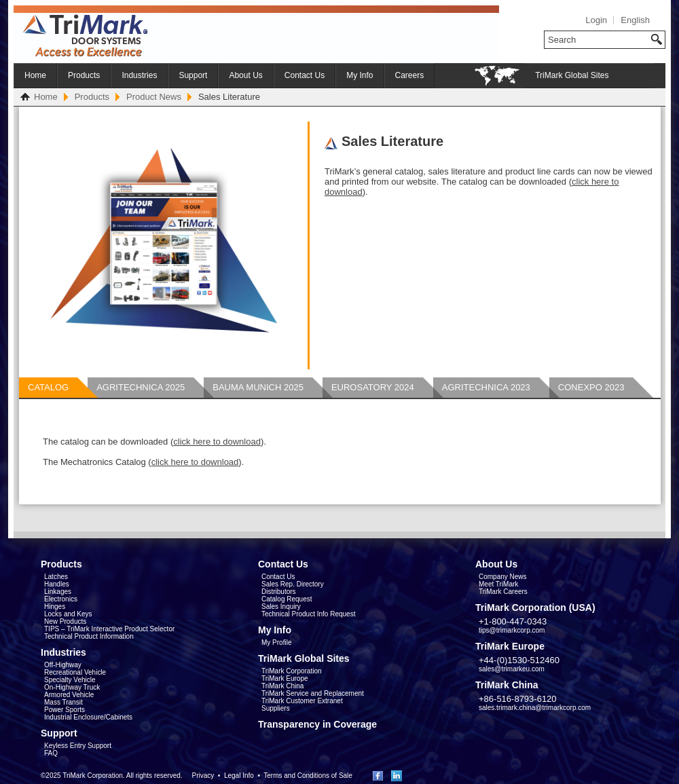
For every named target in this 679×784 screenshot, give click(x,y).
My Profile (276, 642)
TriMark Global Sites (572, 75)
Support (193, 75)
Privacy (203, 776)
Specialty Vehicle (70, 680)
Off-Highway (63, 665)
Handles (57, 584)
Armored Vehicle (69, 695)
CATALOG (48, 387)
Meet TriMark (498, 584)
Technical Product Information (89, 636)
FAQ (51, 753)
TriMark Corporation (292, 671)
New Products (65, 621)
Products (84, 75)
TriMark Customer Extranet (302, 701)
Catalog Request (287, 599)
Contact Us (305, 75)
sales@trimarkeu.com (512, 669)
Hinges (55, 606)
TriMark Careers (503, 592)
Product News (154, 97)
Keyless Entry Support (78, 746)
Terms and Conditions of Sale (308, 776)
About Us (245, 75)
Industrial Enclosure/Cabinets (88, 717)
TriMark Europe (285, 678)
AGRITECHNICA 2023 (486, 387)
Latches (56, 577)
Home (35, 75)
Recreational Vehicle (75, 672)
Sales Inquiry (281, 606)
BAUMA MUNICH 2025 (258, 387)
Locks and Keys (68, 614)
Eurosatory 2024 (373, 387)
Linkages (58, 592)
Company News (503, 577)
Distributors (279, 592)
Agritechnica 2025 (141, 387)
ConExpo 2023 (591, 387)
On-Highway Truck (72, 687)
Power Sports (65, 710)
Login (596, 20)
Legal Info (239, 776)
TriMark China (282, 686)
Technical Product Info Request (308, 614)
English (635, 20)
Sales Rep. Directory (293, 584)
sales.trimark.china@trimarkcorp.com (535, 708)
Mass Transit (63, 702)
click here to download (217, 442)
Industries (139, 75)
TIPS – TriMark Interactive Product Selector (109, 629)
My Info (360, 75)
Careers (410, 75)
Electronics (61, 599)
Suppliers (276, 708)
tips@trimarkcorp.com (512, 630)
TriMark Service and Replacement (313, 693)
